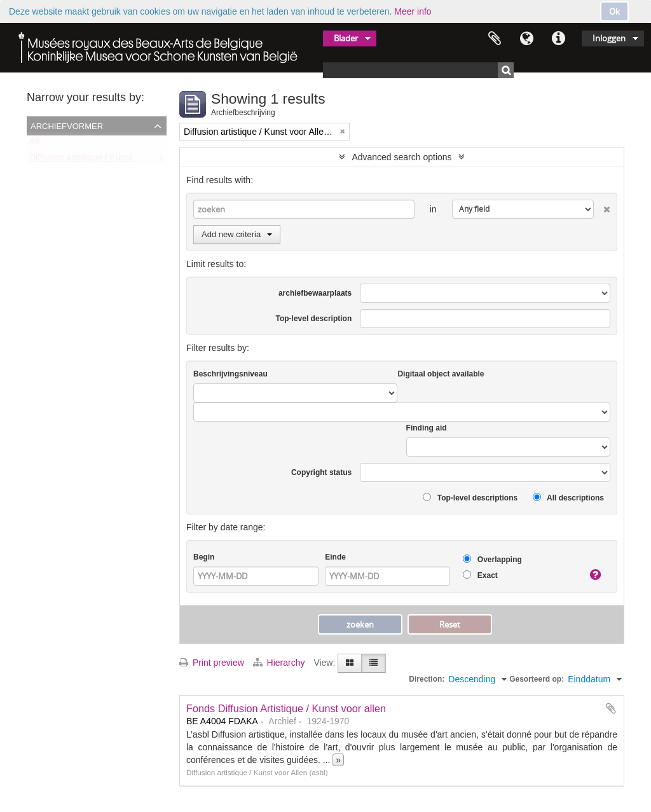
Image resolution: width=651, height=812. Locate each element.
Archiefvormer (67, 125)
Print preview (212, 663)
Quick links (558, 39)
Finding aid (427, 428)
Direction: (427, 679)
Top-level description (313, 319)
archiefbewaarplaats (315, 293)
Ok (614, 11)
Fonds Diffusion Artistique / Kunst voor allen (286, 708)
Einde (335, 557)
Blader (346, 38)
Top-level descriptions (470, 498)
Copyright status (321, 472)
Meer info (413, 11)
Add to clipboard (611, 708)
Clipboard (495, 39)
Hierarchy (280, 663)
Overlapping (492, 559)
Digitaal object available (441, 374)
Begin (204, 557)
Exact (480, 575)
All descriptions (568, 498)
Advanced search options (401, 157)
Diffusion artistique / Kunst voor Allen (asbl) (114, 160)
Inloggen (609, 38)
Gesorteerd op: (537, 679)
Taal (526, 39)
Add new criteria (237, 234)
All (34, 144)
